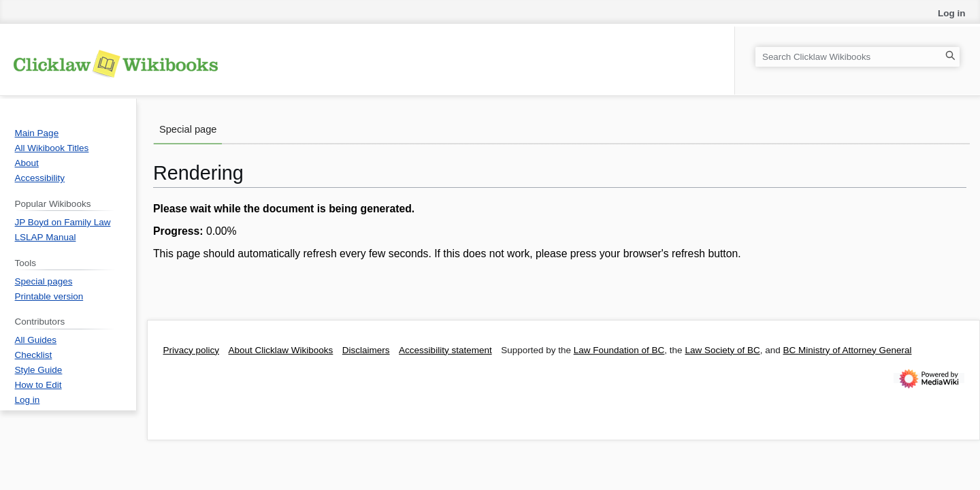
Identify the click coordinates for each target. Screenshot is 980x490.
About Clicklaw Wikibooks (281, 350)
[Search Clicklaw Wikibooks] (857, 57)
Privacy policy (192, 350)
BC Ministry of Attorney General (847, 350)
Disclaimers (366, 350)
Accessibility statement (445, 350)
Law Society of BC (722, 350)
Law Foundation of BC (619, 350)
